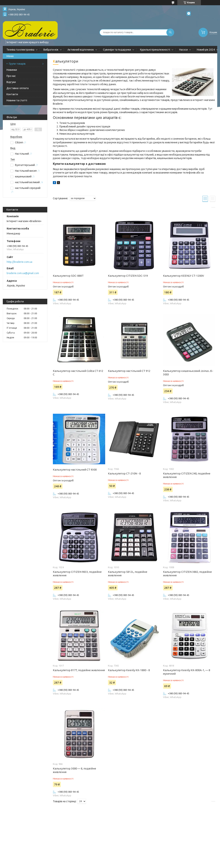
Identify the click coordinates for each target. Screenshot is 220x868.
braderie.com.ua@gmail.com (23, 273)
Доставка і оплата (18, 88)
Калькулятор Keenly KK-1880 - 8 (129, 670)
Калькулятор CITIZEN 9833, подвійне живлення (77, 574)
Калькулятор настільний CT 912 (129, 371)
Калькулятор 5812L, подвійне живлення (128, 574)
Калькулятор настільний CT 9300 (75, 470)
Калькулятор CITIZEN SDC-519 (128, 276)
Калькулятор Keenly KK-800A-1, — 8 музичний (187, 672)
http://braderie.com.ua (19, 262)
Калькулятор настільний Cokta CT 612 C (78, 373)
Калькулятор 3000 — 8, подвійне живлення (74, 770)
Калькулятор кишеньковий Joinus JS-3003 (188, 373)
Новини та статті (17, 100)
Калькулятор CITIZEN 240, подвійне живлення (187, 475)
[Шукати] (170, 32)
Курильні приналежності (155, 50)
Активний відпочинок (81, 50)
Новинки (12, 70)
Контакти (12, 94)
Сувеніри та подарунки (117, 50)
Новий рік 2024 (206, 50)
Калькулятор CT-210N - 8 (124, 473)
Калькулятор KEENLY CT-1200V (184, 276)
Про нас (11, 76)
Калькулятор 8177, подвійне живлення (79, 670)
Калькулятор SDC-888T (68, 276)
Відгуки (11, 82)
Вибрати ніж (51, 50)
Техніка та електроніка (20, 50)
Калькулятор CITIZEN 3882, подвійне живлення (187, 574)
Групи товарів (17, 64)
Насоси (183, 50)
